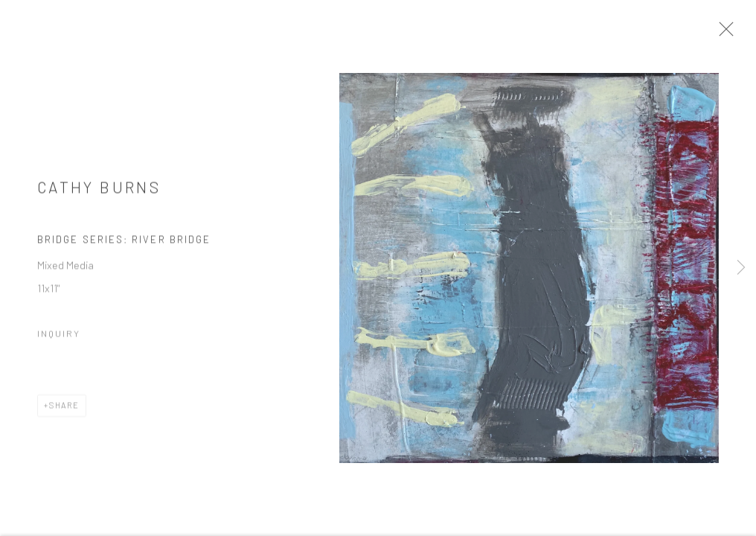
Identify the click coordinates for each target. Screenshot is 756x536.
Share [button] (64, 411)
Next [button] (741, 268)
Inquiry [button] (59, 339)
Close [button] (733, 33)
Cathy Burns (99, 192)
